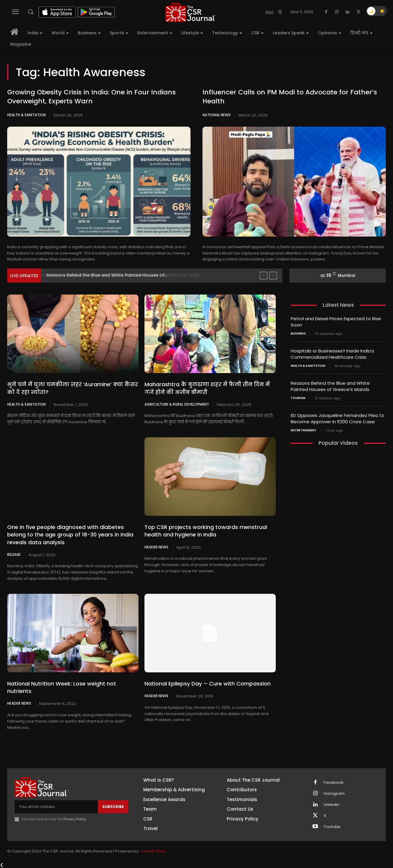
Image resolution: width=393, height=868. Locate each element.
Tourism (298, 398)
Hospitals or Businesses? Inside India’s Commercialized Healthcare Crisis (125, 275)
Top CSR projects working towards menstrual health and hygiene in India (206, 531)
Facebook (333, 783)
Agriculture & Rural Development (177, 404)
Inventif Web (153, 851)
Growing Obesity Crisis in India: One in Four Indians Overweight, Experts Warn (92, 97)
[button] (31, 12)
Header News (156, 547)
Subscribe (113, 807)
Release (14, 554)
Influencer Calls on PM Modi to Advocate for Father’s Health (290, 97)
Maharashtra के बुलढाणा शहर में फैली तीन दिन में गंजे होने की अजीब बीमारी (207, 388)
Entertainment (304, 430)
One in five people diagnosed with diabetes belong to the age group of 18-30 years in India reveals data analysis (70, 535)
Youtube (332, 827)
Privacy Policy (75, 819)
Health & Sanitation (26, 115)
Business (298, 334)
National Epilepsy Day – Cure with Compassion (208, 684)
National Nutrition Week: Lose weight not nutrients (62, 687)
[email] (56, 807)
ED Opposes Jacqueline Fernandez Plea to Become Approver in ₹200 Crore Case (338, 418)
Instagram (334, 794)
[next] (273, 276)
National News (217, 115)
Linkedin (331, 805)
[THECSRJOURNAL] (191, 12)
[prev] (264, 276)
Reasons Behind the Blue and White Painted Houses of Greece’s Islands (330, 386)
